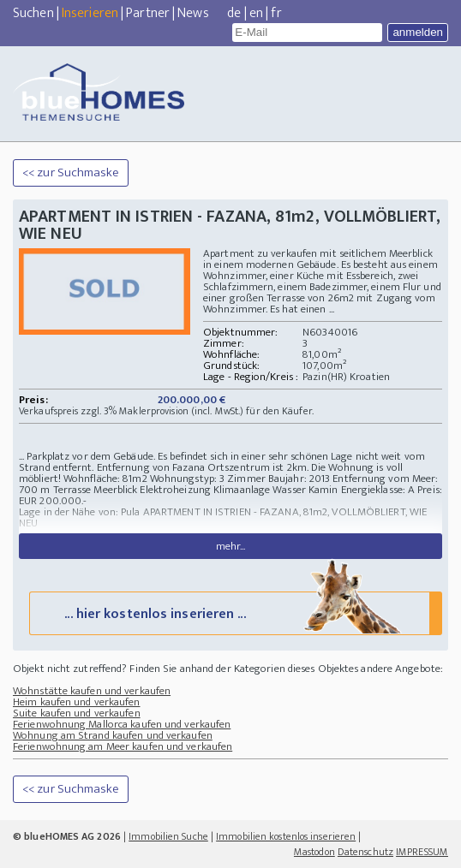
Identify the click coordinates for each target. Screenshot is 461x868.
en (256, 13)
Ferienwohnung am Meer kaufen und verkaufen (123, 746)
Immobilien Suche (168, 836)
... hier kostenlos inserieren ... (234, 612)
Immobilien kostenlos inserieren (286, 836)
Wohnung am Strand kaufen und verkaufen (113, 735)
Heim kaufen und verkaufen (77, 702)
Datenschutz (365, 852)
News (193, 13)
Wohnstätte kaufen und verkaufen (92, 691)
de (234, 13)
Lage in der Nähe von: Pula (80, 512)
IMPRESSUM (422, 852)
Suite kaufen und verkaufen (77, 713)
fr (276, 13)
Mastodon (314, 852)
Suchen (33, 13)
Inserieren (90, 13)
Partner (148, 13)
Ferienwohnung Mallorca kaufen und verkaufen (122, 724)
